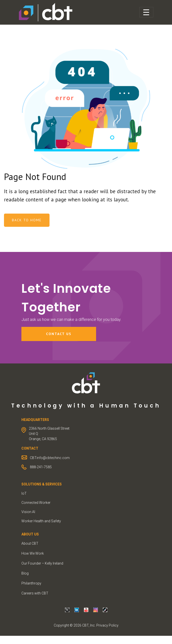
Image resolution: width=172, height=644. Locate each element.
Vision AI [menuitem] (28, 512)
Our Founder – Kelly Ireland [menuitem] (42, 563)
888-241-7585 (41, 467)
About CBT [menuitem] (30, 543)
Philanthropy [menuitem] (31, 583)
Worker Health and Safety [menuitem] (41, 521)
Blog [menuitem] (25, 573)
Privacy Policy (107, 625)
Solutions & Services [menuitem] (42, 484)
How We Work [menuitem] (33, 553)
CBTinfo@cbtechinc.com (50, 458)
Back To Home (34, 220)
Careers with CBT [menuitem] (35, 593)
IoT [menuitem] (24, 493)
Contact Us (59, 334)
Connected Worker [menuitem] (36, 503)
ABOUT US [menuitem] (30, 534)
